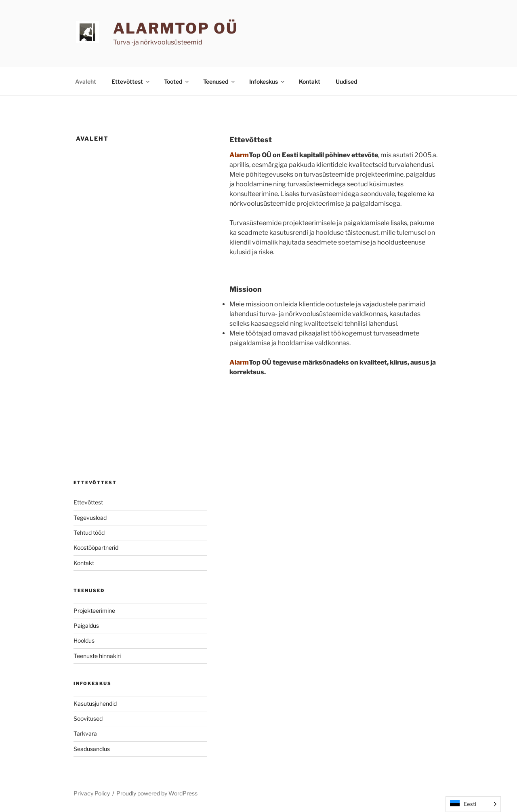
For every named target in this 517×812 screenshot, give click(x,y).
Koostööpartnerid (96, 547)
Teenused (220, 81)
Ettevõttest (131, 81)
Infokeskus (267, 81)
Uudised (346, 81)
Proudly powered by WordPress (157, 793)
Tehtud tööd (89, 533)
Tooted (177, 81)
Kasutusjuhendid (95, 703)
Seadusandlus (92, 749)
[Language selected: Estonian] (473, 804)
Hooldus (84, 640)
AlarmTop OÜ (175, 28)
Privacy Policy (92, 793)
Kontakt (310, 81)
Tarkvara (85, 733)
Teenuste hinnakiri (97, 656)
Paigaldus (86, 625)
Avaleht (86, 81)
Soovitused (88, 718)
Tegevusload (90, 518)
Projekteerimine (94, 611)
